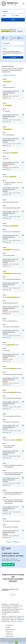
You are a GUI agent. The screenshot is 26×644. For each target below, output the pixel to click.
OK (16, 643)
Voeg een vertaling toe (9, 75)
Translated (9, 634)
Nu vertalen (13, 57)
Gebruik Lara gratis (8, 565)
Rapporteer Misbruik (10, 630)
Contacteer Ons (9, 632)
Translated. (20, 621)
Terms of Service (9, 636)
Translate (8, 627)
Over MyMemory (9, 625)
